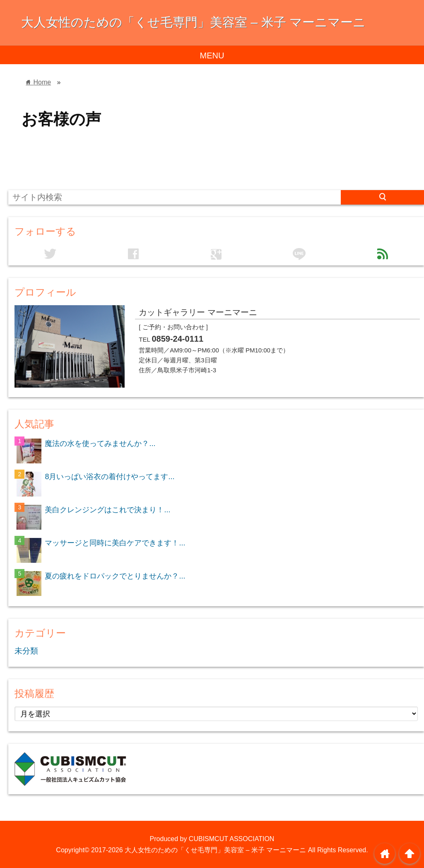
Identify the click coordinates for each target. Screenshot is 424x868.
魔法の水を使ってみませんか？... (100, 444)
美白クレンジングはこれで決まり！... (107, 510)
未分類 (26, 651)
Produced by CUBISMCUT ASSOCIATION (212, 839)
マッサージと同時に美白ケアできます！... (115, 543)
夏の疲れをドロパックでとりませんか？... (115, 576)
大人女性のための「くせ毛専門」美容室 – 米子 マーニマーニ (193, 22)
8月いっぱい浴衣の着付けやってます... (110, 477)
